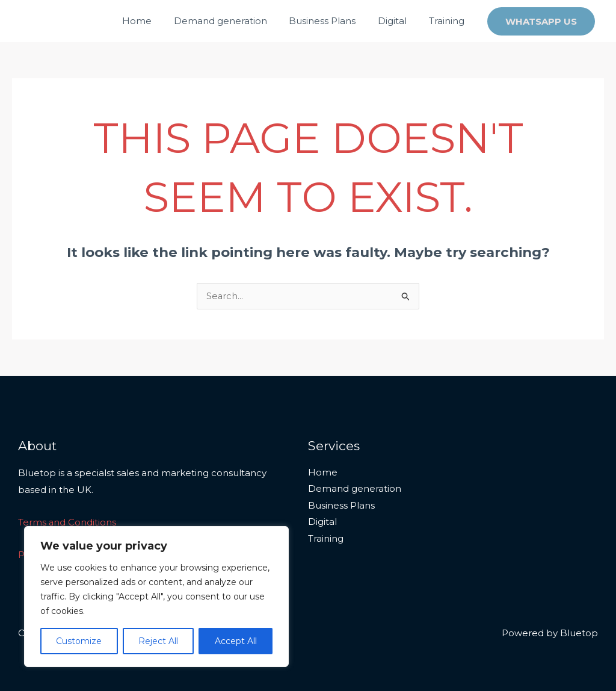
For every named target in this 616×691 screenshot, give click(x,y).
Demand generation (234, 21)
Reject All (158, 641)
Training (448, 21)
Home (155, 21)
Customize (79, 641)
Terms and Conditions (67, 523)
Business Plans (332, 21)
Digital (398, 21)
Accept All (236, 641)
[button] (541, 21)
